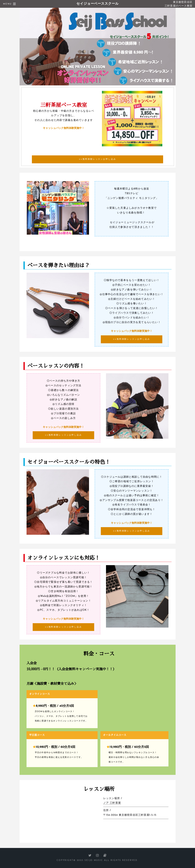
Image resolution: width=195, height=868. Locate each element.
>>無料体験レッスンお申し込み (97, 159)
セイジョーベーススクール (97, 4)
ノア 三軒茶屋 (112, 803)
